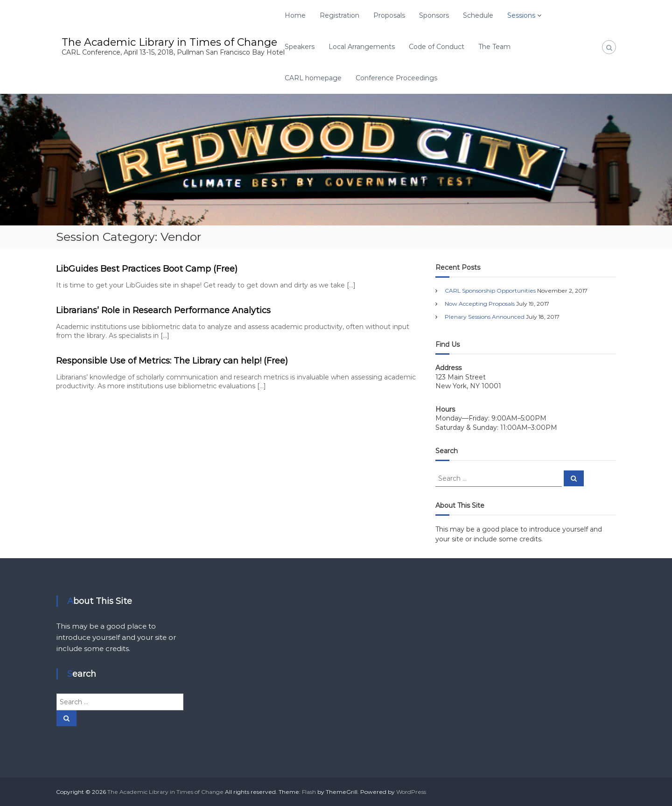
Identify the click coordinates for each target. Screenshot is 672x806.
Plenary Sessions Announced (485, 317)
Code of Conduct (437, 47)
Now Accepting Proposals (480, 304)
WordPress (411, 792)
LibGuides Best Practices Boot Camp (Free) (147, 269)
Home (295, 15)
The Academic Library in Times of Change (169, 42)
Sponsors (434, 15)
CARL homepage (313, 78)
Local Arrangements (362, 47)
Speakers (300, 47)
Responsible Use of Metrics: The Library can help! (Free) (172, 361)
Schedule (478, 15)
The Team (494, 47)
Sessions (521, 15)
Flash (309, 792)
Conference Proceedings (396, 78)
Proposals (389, 15)
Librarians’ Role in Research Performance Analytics (163, 310)
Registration (339, 15)
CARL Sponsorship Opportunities (490, 291)
